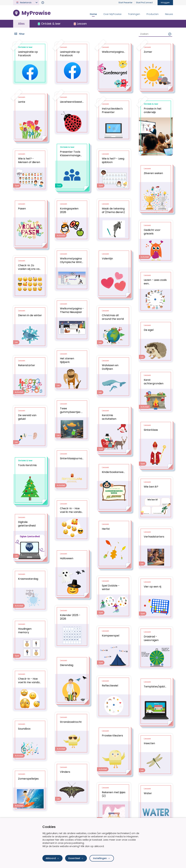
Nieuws (169, 14)
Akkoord (52, 858)
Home (93, 14)
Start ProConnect (144, 3)
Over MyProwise (112, 14)
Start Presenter (125, 3)
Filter (19, 34)
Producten (153, 14)
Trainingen (134, 14)
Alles (21, 24)
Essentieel (76, 858)
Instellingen (102, 858)
